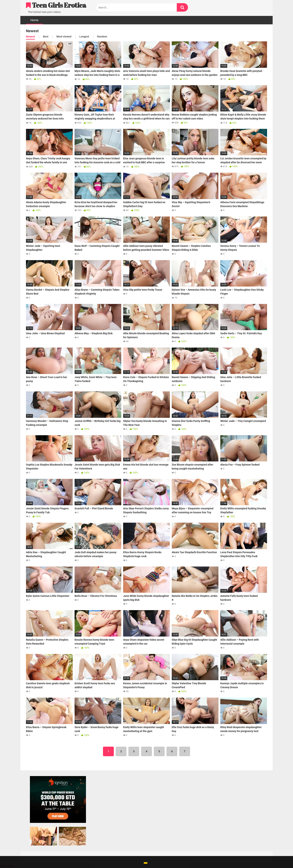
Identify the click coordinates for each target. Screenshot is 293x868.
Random (102, 37)
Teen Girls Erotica (56, 5)
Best (46, 37)
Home (34, 20)
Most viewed (64, 37)
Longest (84, 37)
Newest (30, 37)
